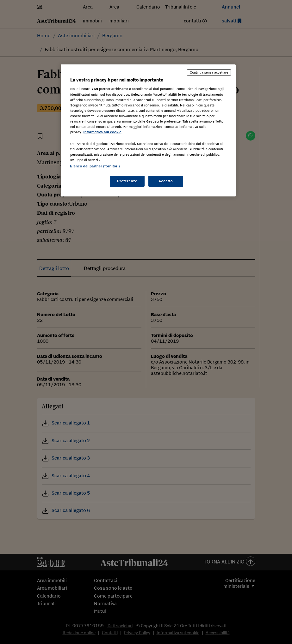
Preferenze (127, 181)
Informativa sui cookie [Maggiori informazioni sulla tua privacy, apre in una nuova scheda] (103, 132)
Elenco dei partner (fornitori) (95, 166)
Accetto (166, 181)
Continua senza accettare (209, 72)
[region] (148, 130)
